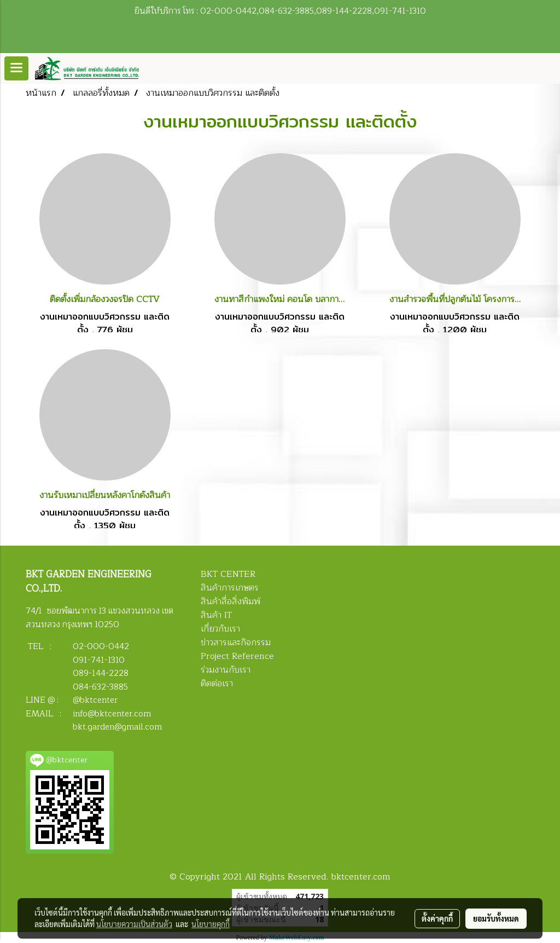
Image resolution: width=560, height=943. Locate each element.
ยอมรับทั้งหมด (496, 918)
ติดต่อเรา (217, 684)
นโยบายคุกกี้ (211, 924)
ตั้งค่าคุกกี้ (437, 918)
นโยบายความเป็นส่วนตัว (134, 924)
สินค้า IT (216, 615)
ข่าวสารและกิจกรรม (236, 643)
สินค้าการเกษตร (230, 588)
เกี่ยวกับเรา (220, 629)
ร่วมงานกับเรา (226, 670)
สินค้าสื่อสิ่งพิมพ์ (231, 601)
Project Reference (237, 656)
